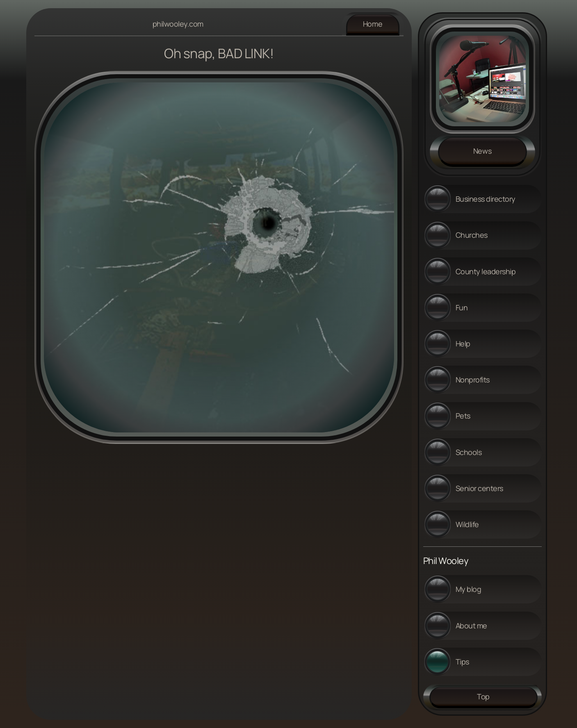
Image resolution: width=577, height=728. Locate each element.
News (482, 151)
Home (373, 24)
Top (483, 696)
